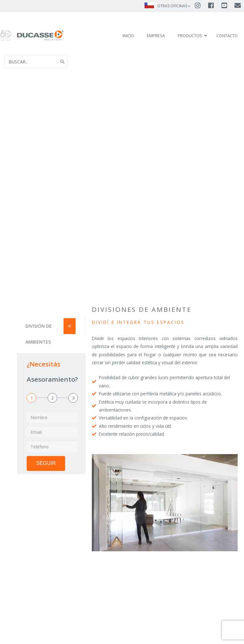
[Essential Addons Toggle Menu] (70, 333)
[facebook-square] (214, 5)
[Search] (63, 65)
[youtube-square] (227, 5)
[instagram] (200, 5)
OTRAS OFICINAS (172, 6)
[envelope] (238, 5)
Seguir (46, 470)
